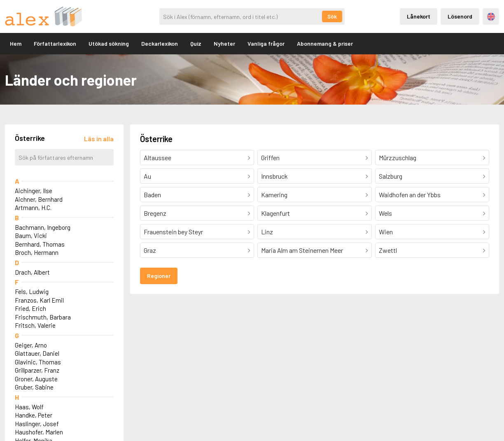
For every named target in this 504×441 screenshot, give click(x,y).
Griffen (270, 157)
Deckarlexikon (160, 43)
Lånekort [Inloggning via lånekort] (419, 16)
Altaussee (157, 157)
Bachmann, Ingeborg (43, 227)
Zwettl (388, 250)
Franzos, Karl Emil (39, 300)
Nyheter (224, 43)
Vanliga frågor (266, 43)
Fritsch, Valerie (35, 325)
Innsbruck (274, 176)
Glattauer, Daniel (37, 353)
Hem (16, 43)
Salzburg (391, 176)
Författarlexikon (55, 43)
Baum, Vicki (31, 236)
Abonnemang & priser (325, 43)
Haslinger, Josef (37, 424)
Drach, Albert (32, 272)
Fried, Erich (30, 308)
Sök (332, 16)
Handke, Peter (34, 415)
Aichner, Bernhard (39, 199)
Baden (152, 195)
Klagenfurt (275, 213)
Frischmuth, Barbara (43, 317)
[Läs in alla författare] (99, 139)
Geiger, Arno (31, 345)
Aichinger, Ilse (34, 191)
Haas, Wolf (29, 407)
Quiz (196, 43)
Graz (150, 250)
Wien (386, 232)
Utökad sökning (109, 43)
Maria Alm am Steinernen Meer (302, 250)
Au (147, 176)
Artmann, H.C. (33, 208)
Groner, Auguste (36, 379)
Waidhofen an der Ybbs (410, 195)
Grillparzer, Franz (37, 370)
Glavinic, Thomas (38, 362)
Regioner (159, 276)
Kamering (274, 195)
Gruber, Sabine (34, 387)
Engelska (491, 17)
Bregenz (155, 213)
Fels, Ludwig (32, 292)
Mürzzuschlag (398, 157)
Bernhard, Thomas (40, 244)
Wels (385, 213)
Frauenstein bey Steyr (173, 232)
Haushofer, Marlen (39, 432)
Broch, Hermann (37, 252)
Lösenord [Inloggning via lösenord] (460, 16)
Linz (267, 232)
